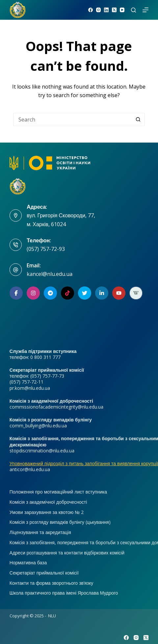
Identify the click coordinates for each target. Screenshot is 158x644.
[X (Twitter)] (114, 10)
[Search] (133, 10)
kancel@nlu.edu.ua (50, 274)
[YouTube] (122, 10)
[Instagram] (98, 10)
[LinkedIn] (106, 10)
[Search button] (138, 120)
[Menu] (145, 10)
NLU (52, 616)
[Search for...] (72, 120)
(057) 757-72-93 (46, 249)
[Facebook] (91, 10)
